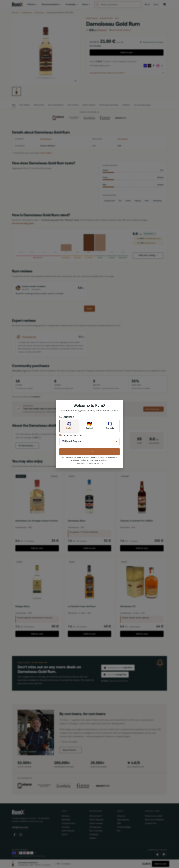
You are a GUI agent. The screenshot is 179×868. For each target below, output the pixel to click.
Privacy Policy (97, 464)
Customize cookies (83, 464)
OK (90, 452)
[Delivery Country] (89, 442)
